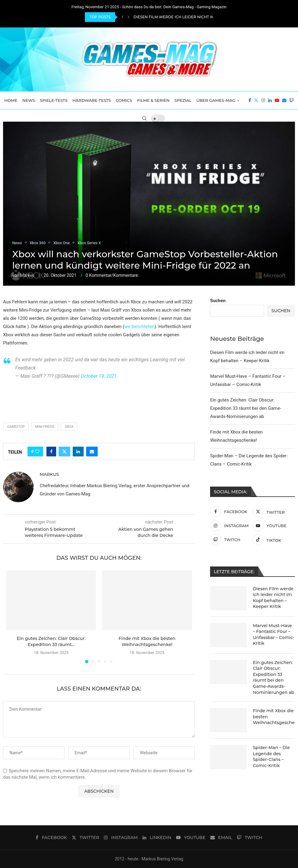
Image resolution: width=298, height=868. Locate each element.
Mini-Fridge (45, 427)
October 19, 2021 (99, 376)
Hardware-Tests (92, 100)
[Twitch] (292, 100)
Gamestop (16, 427)
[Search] (144, 118)
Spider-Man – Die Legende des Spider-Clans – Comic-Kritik (271, 757)
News (29, 100)
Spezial (183, 100)
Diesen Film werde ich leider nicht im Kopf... (181, 17)
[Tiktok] (272, 540)
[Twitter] (256, 100)
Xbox (69, 427)
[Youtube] (277, 100)
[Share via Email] (92, 452)
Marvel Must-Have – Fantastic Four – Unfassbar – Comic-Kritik (274, 635)
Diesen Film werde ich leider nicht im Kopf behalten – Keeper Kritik (273, 598)
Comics (124, 100)
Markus (27, 275)
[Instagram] (263, 100)
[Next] (129, 17)
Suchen (218, 301)
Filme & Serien (153, 100)
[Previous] (122, 17)
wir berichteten (139, 327)
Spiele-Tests (54, 100)
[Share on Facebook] (51, 452)
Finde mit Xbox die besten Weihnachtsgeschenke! (274, 717)
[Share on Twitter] (64, 452)
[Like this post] (37, 452)
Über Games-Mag (216, 100)
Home (11, 100)
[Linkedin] (270, 100)
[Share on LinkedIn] (78, 452)
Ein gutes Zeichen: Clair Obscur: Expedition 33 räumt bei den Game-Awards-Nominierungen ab (246, 408)
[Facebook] (250, 100)
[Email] (284, 100)
